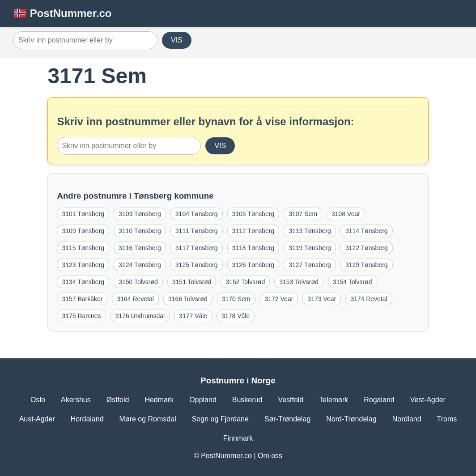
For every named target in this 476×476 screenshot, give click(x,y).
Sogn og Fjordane (220, 419)
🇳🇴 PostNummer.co (62, 13)
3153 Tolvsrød (299, 282)
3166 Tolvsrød (188, 299)
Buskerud (247, 400)
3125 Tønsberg (197, 265)
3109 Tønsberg (83, 231)
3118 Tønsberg (253, 248)
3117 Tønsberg (197, 248)
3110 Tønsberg (140, 231)
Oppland (203, 400)
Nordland (407, 419)
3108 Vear (346, 214)
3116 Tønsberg (140, 248)
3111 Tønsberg (197, 231)
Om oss (270, 456)
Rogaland (379, 400)
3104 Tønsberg (197, 214)
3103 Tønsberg (140, 214)
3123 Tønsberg (83, 265)
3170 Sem (236, 299)
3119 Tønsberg (310, 248)
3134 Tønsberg (83, 282)
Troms (447, 419)
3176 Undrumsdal (140, 316)
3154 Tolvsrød (353, 282)
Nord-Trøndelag (351, 419)
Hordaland (87, 419)
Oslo (38, 400)
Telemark (334, 400)
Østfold (118, 400)
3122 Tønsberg (367, 248)
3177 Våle (193, 316)
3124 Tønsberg (140, 265)
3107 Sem (303, 214)
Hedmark (159, 400)
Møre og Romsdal (148, 419)
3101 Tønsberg (83, 214)
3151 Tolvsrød (192, 282)
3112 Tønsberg (253, 231)
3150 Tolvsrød (138, 282)
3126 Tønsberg (253, 265)
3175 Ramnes (81, 316)
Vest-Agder (428, 400)
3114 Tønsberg (367, 231)
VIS (177, 40)
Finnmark (238, 438)
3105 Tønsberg (253, 214)
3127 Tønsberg (310, 265)
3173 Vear (322, 299)
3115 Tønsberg (83, 248)
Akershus (76, 400)
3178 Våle (236, 316)
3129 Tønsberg (367, 265)
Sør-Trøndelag (287, 419)
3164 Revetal (135, 299)
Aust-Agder (37, 419)
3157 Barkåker (82, 299)
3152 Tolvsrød (245, 282)
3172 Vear (279, 299)
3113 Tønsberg (310, 231)
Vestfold (291, 400)
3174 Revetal (369, 299)
